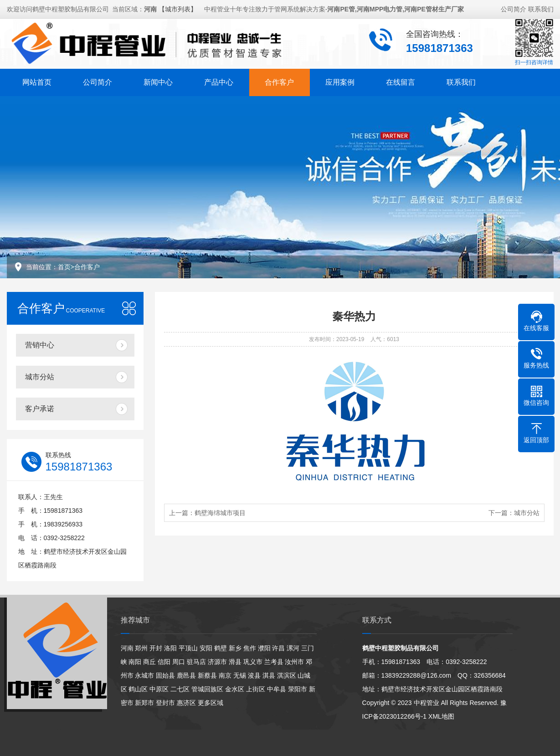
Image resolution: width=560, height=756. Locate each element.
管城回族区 (207, 689)
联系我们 (541, 8)
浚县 (254, 675)
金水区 (235, 689)
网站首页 (37, 81)
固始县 (165, 675)
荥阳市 (298, 689)
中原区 (159, 689)
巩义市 (253, 662)
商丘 (149, 662)
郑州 (141, 648)
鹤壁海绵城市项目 (220, 513)
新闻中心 (158, 81)
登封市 (165, 703)
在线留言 (401, 81)
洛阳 (170, 648)
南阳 (135, 662)
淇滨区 (287, 675)
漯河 (293, 648)
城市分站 (40, 377)
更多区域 (211, 703)
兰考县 (274, 662)
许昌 (278, 648)
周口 (179, 662)
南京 (225, 675)
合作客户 (279, 81)
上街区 (256, 689)
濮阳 (264, 648)
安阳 (206, 648)
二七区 (180, 689)
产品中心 (219, 81)
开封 (156, 648)
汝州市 (294, 662)
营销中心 (40, 345)
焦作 (250, 648)
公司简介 (514, 8)
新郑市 (144, 703)
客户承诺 (40, 409)
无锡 (240, 675)
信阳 (164, 662)
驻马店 (196, 662)
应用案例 (340, 81)
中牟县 (277, 689)
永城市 (144, 675)
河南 (127, 648)
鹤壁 (221, 648)
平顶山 (188, 648)
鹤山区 (138, 689)
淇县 (269, 675)
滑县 (235, 662)
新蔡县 (207, 675)
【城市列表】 (178, 8)
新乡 (235, 648)
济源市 (217, 662)
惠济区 (186, 703)
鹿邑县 (186, 675)
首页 (64, 267)
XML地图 (441, 716)
